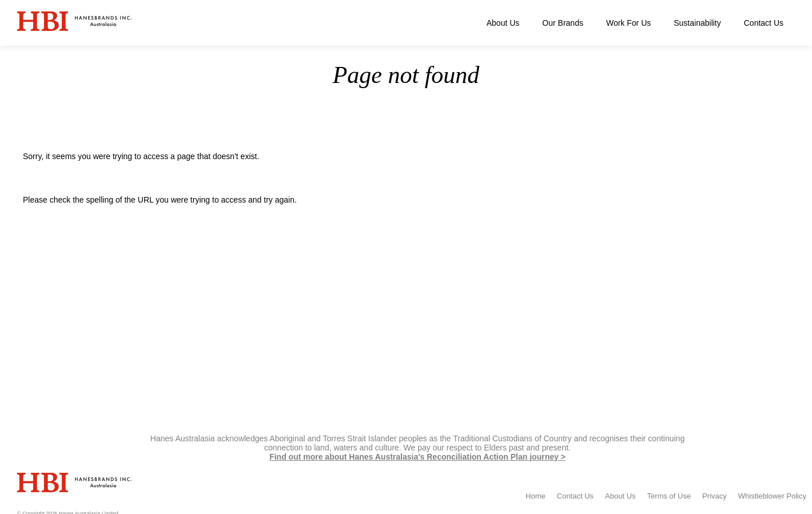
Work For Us (628, 23)
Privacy (715, 496)
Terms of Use (669, 496)
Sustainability (697, 23)
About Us (503, 23)
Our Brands (563, 23)
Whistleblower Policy (772, 496)
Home (744, 116)
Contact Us (764, 23)
